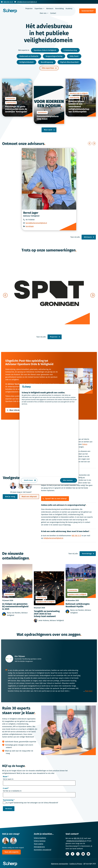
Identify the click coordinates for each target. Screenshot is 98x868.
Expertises (39, 9)
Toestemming (9, 800)
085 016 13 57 (78, 838)
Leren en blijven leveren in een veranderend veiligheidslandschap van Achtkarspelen (79, 106)
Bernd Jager (31, 213)
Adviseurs (50, 9)
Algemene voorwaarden (60, 864)
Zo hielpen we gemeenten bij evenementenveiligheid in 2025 (15, 607)
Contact (53, 13)
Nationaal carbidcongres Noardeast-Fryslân (78, 606)
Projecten (29, 9)
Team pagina (39, 844)
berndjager (30, 226)
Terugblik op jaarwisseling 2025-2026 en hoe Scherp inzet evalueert (47, 614)
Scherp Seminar (40, 841)
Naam (6, 777)
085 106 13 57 (76, 536)
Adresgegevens (39, 847)
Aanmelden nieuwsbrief (43, 850)
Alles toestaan (69, 480)
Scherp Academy (40, 838)
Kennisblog (59, 9)
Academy (69, 9)
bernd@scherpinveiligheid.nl (36, 223)
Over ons (43, 13)
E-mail (6, 789)
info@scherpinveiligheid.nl (53, 539)
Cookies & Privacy (76, 864)
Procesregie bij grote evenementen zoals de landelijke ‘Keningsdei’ (16, 109)
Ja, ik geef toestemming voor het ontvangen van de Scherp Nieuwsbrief (32, 803)
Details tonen (30, 480)
